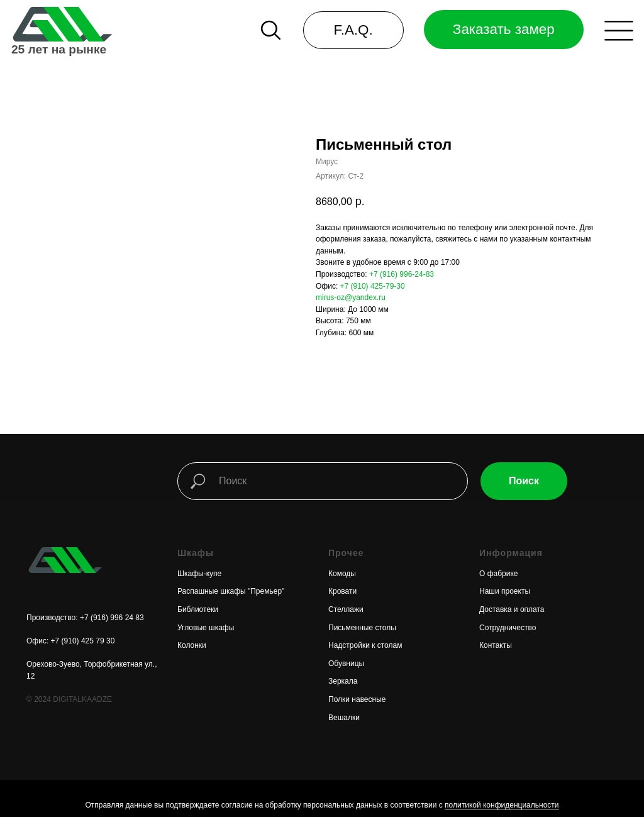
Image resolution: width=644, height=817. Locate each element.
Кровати (342, 591)
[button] (619, 31)
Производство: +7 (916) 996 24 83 (85, 618)
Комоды (342, 574)
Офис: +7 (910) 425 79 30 (70, 641)
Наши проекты (505, 591)
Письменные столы (362, 628)
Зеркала (343, 681)
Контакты (496, 645)
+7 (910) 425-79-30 (373, 286)
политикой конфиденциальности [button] (502, 805)
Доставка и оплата (512, 609)
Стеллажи (346, 609)
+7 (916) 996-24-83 (402, 274)
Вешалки (344, 718)
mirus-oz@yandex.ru (351, 297)
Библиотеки (198, 609)
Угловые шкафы (206, 628)
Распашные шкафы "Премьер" (231, 591)
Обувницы (346, 664)
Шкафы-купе (199, 574)
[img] (61, 24)
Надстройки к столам (365, 645)
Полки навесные (357, 699)
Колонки (192, 645)
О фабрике (499, 574)
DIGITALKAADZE (82, 699)
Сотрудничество (508, 628)
